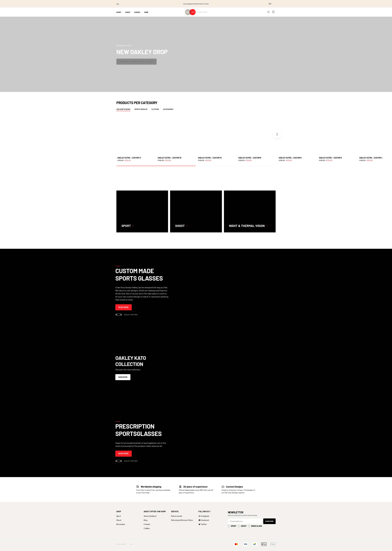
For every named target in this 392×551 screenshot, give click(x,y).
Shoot (119, 520)
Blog (146, 520)
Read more (123, 307)
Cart (131, 544)
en (270, 4)
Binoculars (121, 524)
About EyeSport (150, 516)
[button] (277, 134)
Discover (123, 377)
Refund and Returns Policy (182, 520)
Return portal (177, 516)
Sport (119, 516)
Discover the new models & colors (136, 61)
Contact (147, 524)
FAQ (118, 4)
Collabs (147, 528)
